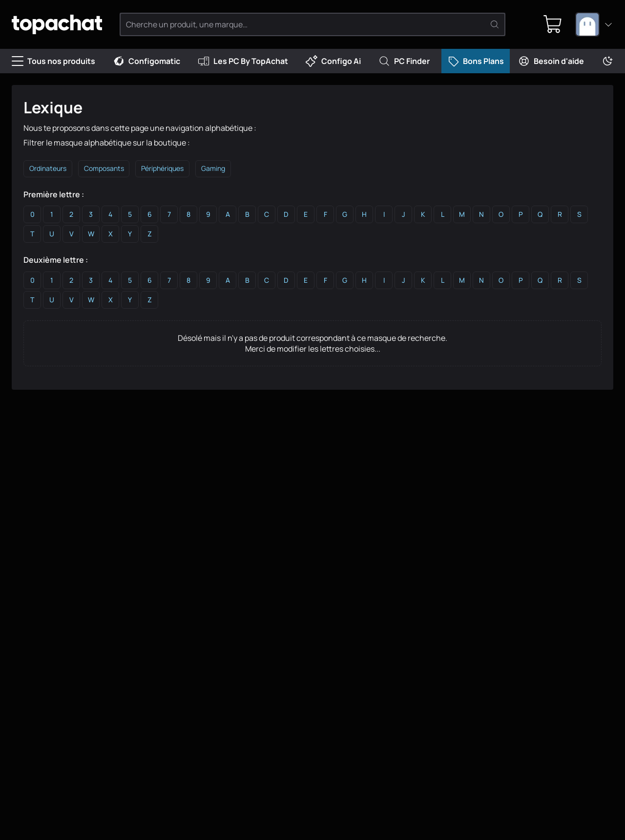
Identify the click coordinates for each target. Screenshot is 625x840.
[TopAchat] (63, 25)
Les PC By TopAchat (243, 61)
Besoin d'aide (551, 61)
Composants (105, 169)
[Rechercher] (496, 24)
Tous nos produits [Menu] (53, 61)
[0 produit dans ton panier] (551, 24)
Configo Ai (333, 61)
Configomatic (146, 61)
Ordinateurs (48, 169)
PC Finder (404, 61)
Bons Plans (476, 61)
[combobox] (594, 24)
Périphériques (165, 169)
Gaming (217, 169)
